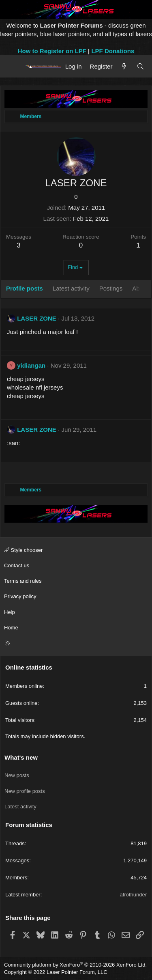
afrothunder (134, 895)
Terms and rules (23, 581)
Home (11, 628)
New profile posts (25, 791)
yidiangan (31, 365)
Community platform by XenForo (75, 965)
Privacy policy (20, 596)
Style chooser (23, 550)
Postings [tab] (111, 288)
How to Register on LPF (52, 51)
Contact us (17, 565)
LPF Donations (113, 51)
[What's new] (124, 66)
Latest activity (20, 807)
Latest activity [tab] (71, 288)
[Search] (140, 66)
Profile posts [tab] (25, 288)
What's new (21, 757)
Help (10, 612)
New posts (17, 775)
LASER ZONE (37, 318)
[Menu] (13, 66)
